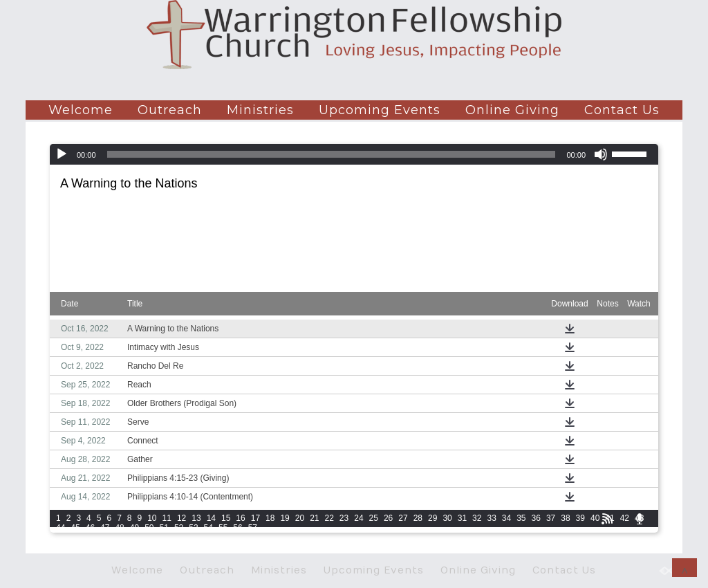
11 (167, 518)
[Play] (62, 154)
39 (580, 518)
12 (181, 518)
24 (358, 518)
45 (75, 528)
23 (344, 518)
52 (179, 528)
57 (253, 528)
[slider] (332, 154)
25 (374, 518)
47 (105, 528)
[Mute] (601, 154)
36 (536, 518)
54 (208, 528)
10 (152, 518)
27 (403, 518)
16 (240, 518)
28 (418, 518)
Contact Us (622, 110)
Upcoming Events (380, 110)
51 (164, 528)
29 (432, 518)
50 (149, 528)
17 (255, 518)
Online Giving (512, 110)
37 (551, 518)
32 (477, 518)
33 (491, 518)
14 (211, 518)
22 (329, 518)
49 (134, 528)
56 (237, 528)
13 (196, 518)
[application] (354, 154)
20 (300, 518)
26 (388, 518)
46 (90, 528)
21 (314, 518)
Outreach (170, 110)
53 (193, 528)
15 (226, 518)
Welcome (81, 110)
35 (521, 518)
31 (462, 518)
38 (565, 518)
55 (223, 528)
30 (447, 518)
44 (60, 528)
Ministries (260, 110)
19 (285, 518)
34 (506, 518)
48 (119, 528)
